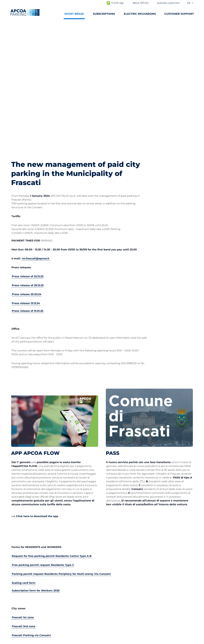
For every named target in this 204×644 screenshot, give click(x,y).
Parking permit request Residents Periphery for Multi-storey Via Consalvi (61, 446)
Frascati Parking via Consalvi (31, 507)
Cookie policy (42, 641)
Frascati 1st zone (23, 490)
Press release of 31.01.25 (28, 183)
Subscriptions (20, 558)
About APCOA (113, 553)
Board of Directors (116, 604)
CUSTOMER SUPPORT (179, 14)
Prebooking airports (24, 563)
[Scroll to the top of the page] (199, 528)
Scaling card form (24, 455)
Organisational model (118, 614)
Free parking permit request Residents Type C (43, 437)
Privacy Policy (19, 641)
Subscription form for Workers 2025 (36, 463)
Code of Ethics (114, 609)
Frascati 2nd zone (24, 499)
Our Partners (113, 579)
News (108, 619)
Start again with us (117, 599)
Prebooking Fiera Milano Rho (29, 573)
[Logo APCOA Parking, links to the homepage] (25, 12)
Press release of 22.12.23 (28, 149)
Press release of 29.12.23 (28, 157)
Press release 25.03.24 (27, 166)
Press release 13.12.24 (26, 175)
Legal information (67, 641)
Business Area (113, 574)
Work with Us (113, 558)
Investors (110, 584)
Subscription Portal (23, 578)
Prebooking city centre (26, 568)
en (190, 3)
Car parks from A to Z (24, 553)
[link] (35, 388)
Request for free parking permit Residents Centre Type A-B (52, 428)
